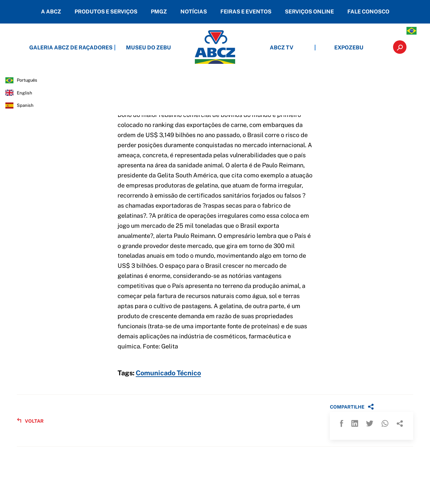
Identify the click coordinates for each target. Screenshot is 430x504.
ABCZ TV (282, 48)
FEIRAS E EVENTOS (246, 12)
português (27, 80)
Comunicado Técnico (168, 373)
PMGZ (159, 12)
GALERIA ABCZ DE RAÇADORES (81, 48)
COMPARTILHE (352, 407)
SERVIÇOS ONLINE (309, 12)
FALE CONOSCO (368, 12)
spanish (25, 105)
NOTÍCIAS (194, 12)
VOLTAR (30, 421)
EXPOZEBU (349, 48)
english (25, 93)
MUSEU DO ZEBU (148, 48)
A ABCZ (51, 12)
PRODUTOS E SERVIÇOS (106, 12)
